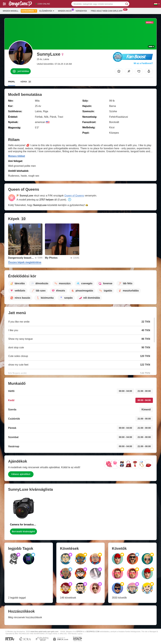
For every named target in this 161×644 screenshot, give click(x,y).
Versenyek (81, 11)
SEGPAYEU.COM (93, 631)
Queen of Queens (74, 196)
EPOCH (79, 631)
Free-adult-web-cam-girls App (107, 11)
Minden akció (66, 11)
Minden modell (11, 11)
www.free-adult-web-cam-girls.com (44, 631)
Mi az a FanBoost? (143, 63)
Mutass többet (17, 156)
